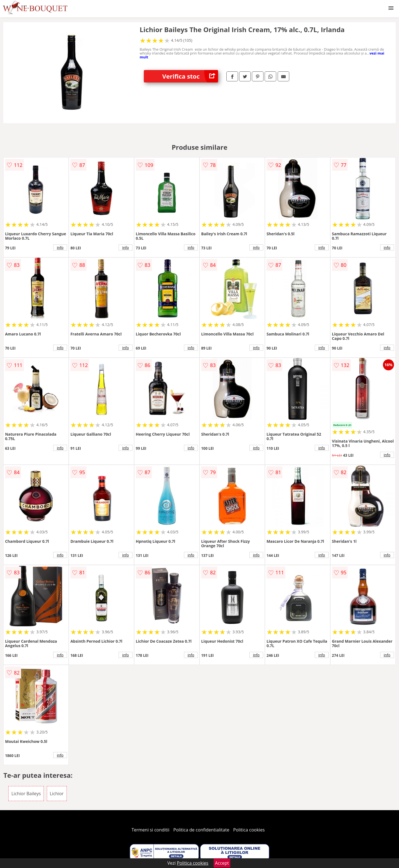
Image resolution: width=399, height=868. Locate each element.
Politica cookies (249, 830)
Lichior (57, 794)
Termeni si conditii (151, 830)
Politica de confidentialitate (201, 830)
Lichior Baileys (26, 794)
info (60, 247)
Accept (222, 863)
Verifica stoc (190, 76)
